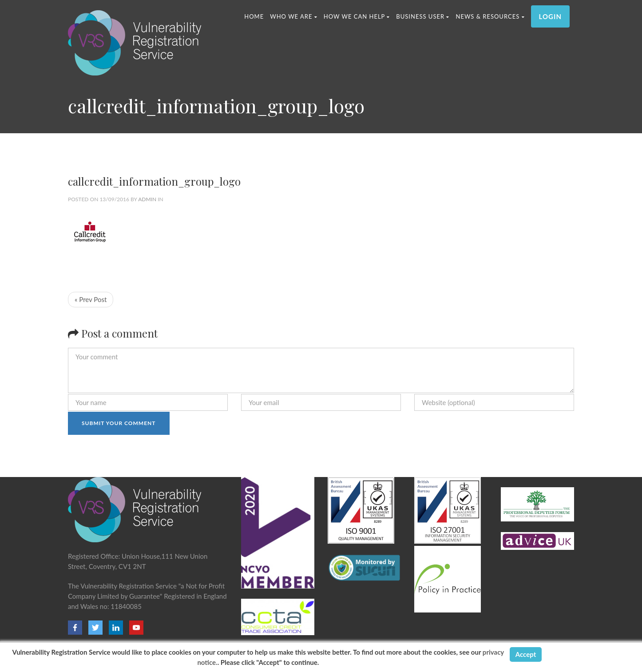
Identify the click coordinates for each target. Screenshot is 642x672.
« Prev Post (91, 299)
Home (254, 16)
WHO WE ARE (294, 16)
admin (147, 199)
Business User (423, 16)
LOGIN (550, 16)
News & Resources (490, 16)
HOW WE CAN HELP (357, 16)
